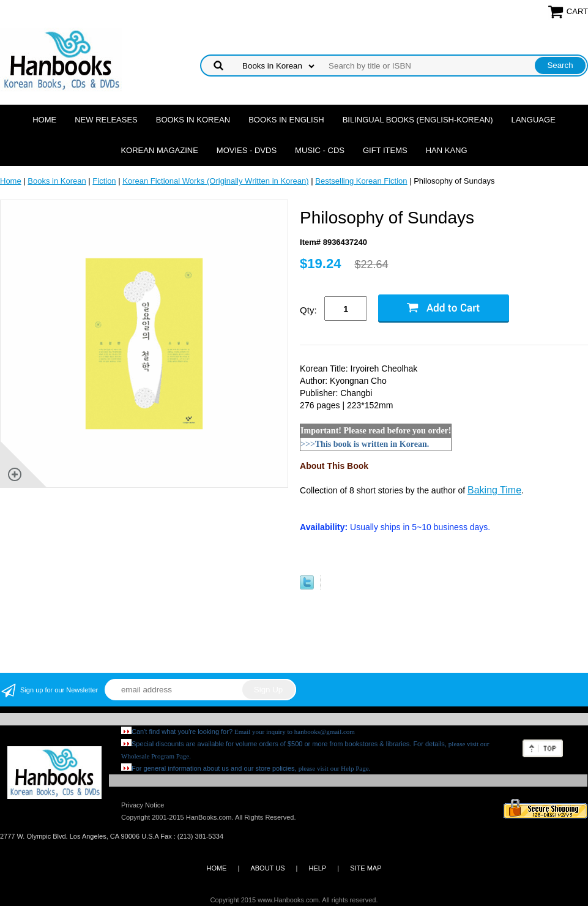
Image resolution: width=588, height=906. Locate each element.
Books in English (286, 120)
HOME (216, 868)
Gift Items (385, 150)
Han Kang (447, 150)
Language (534, 120)
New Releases (106, 120)
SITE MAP (366, 868)
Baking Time (494, 490)
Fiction (104, 181)
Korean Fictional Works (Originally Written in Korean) (215, 181)
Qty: (308, 310)
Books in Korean (193, 120)
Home (44, 120)
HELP (317, 868)
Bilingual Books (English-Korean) (418, 120)
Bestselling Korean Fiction (361, 181)
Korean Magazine (159, 150)
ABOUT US (267, 868)
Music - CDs (320, 150)
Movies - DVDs (247, 150)
